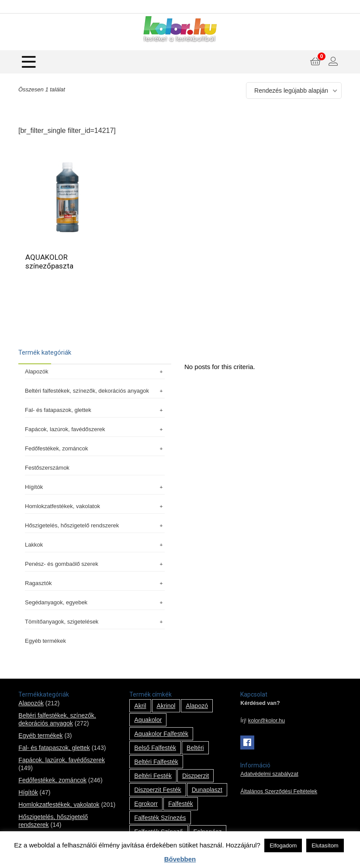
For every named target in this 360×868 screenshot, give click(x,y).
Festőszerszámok (47, 468)
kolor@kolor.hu (267, 721)
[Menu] (29, 62)
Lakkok (95, 545)
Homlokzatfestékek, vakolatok (95, 506)
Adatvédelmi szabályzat (269, 774)
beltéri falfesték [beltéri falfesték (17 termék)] (156, 762)
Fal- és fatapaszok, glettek (95, 410)
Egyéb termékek (45, 641)
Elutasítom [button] (325, 845)
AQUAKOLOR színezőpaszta (49, 261)
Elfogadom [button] (283, 845)
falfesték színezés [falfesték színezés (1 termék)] (160, 818)
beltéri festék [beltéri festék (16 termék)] (153, 776)
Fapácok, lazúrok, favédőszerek (95, 429)
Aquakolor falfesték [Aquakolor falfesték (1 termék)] (161, 734)
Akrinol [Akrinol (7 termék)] (166, 706)
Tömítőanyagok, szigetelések (95, 622)
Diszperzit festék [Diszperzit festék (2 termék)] (157, 790)
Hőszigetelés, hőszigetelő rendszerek (95, 525)
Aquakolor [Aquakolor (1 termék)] (148, 720)
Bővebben (180, 859)
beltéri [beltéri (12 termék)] (195, 748)
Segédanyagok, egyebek (95, 602)
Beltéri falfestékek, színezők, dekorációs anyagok (95, 391)
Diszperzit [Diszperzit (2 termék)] (196, 776)
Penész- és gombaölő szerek (95, 564)
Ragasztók (95, 583)
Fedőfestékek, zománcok (95, 448)
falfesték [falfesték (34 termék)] (181, 804)
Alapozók (95, 371)
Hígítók (95, 487)
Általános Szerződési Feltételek (279, 791)
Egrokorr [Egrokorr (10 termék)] (146, 804)
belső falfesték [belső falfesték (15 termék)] (155, 748)
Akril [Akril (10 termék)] (140, 706)
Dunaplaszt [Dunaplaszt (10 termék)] (207, 790)
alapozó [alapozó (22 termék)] (197, 706)
